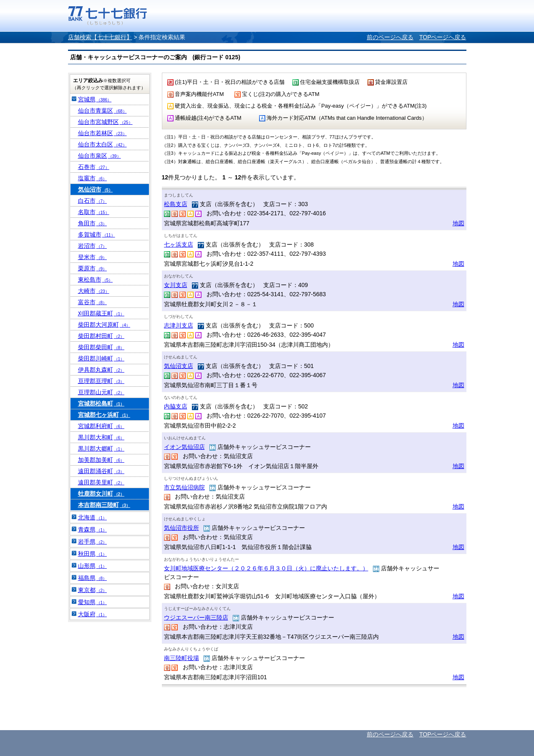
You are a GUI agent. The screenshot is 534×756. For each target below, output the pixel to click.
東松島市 (96, 280)
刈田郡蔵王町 (101, 313)
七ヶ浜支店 (179, 244)
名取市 (94, 212)
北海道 (93, 517)
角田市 (93, 223)
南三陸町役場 (181, 658)
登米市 (93, 257)
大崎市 (94, 291)
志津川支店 (179, 325)
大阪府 (93, 614)
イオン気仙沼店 (184, 447)
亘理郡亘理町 (101, 381)
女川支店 (176, 285)
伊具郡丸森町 (101, 370)
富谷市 (93, 302)
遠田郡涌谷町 (101, 471)
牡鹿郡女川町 (101, 494)
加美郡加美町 (101, 460)
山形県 (93, 566)
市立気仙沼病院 (184, 487)
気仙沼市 (96, 189)
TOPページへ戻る (443, 37)
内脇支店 (176, 406)
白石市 (93, 201)
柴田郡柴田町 (101, 347)
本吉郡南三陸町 (104, 505)
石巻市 (94, 167)
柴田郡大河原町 (104, 325)
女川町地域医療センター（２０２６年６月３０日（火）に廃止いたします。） (266, 568)
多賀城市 (97, 234)
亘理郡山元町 (101, 392)
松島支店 (176, 204)
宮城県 (95, 99)
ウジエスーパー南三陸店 (196, 617)
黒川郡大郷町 (101, 449)
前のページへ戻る (390, 37)
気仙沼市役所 (181, 528)
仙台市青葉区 (102, 111)
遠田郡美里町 (101, 482)
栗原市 (93, 268)
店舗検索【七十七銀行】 (100, 37)
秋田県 (93, 554)
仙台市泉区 (99, 156)
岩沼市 (93, 246)
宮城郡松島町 (101, 403)
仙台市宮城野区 (105, 122)
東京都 (93, 590)
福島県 (93, 578)
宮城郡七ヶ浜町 (104, 415)
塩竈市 (93, 178)
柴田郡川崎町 (101, 358)
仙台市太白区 (102, 144)
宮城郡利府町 (101, 426)
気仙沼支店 (179, 366)
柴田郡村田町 (101, 336)
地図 (458, 223)
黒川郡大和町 (101, 437)
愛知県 (93, 602)
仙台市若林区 (102, 133)
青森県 (93, 529)
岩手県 (93, 542)
